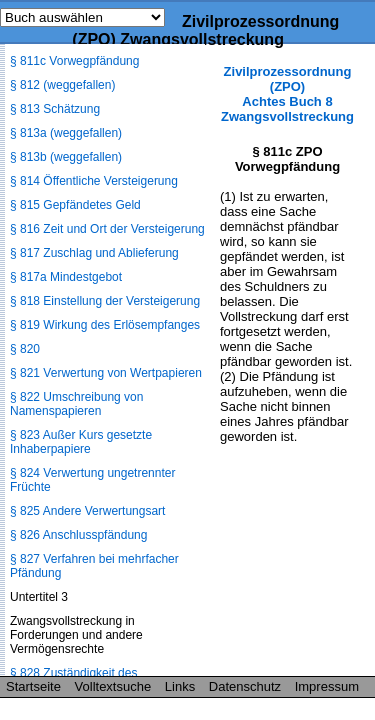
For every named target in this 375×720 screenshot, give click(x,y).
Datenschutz (245, 686)
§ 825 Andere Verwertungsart (87, 511)
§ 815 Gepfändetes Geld (75, 205)
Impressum (327, 686)
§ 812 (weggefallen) (62, 85)
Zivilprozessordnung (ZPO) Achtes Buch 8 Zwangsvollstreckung (287, 94)
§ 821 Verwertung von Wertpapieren (106, 373)
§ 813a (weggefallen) (66, 133)
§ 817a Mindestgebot (66, 277)
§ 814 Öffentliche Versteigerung (94, 181)
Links (180, 686)
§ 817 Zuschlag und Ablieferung (94, 253)
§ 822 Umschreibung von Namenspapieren (76, 404)
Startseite (33, 686)
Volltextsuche (113, 686)
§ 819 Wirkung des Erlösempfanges (105, 325)
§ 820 (25, 349)
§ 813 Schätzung (55, 109)
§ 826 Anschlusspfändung (78, 535)
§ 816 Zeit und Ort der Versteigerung (107, 229)
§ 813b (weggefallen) (66, 157)
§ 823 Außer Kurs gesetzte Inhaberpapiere (81, 442)
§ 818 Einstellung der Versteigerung (105, 301)
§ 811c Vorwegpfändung (74, 61)
